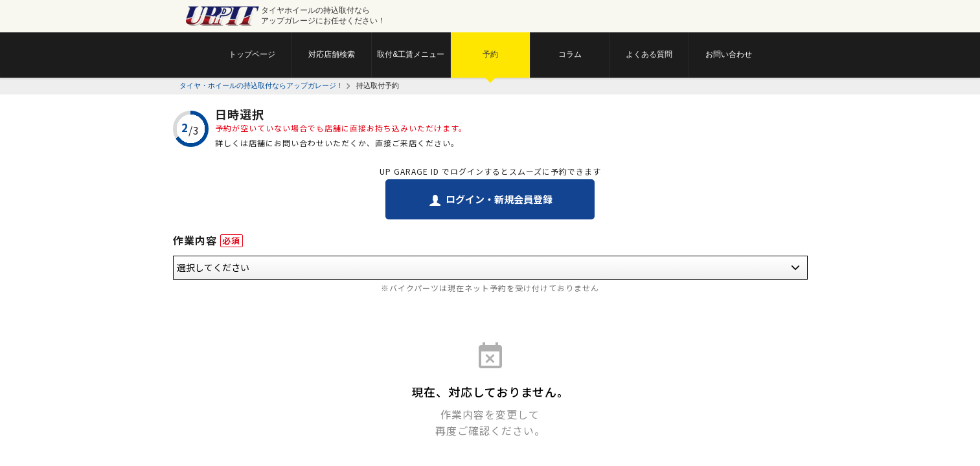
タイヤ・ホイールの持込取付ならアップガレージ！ (261, 85)
